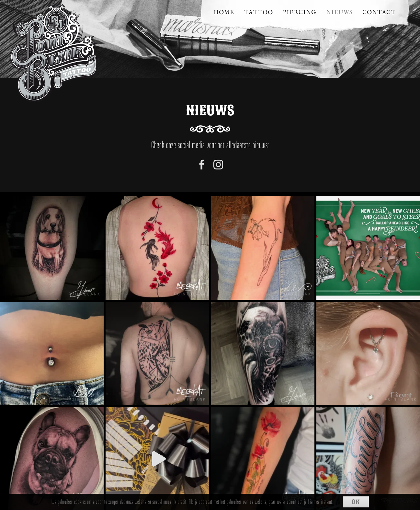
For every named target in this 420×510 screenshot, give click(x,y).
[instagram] (218, 165)
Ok (356, 502)
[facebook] (202, 165)
